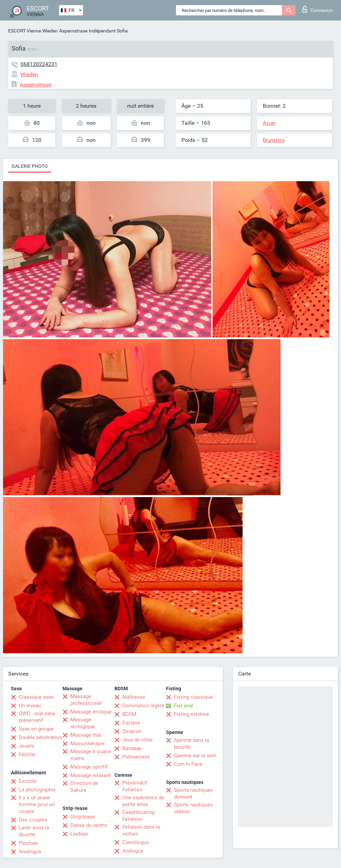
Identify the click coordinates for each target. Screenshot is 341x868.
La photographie (37, 790)
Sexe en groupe (36, 729)
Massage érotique (91, 712)
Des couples (33, 820)
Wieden (50, 31)
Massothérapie (87, 744)
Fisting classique (193, 697)
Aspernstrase (73, 31)
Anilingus (133, 851)
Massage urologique (83, 723)
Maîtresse (134, 697)
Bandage (132, 748)
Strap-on (132, 731)
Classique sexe (36, 697)
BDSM (129, 714)
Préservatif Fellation (135, 786)
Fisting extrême (192, 714)
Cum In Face (188, 764)
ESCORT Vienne (25, 31)
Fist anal (184, 706)
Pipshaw (28, 843)
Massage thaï (86, 735)
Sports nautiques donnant (193, 793)
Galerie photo (30, 166)
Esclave (131, 723)
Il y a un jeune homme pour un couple (37, 804)
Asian (269, 123)
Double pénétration (40, 737)
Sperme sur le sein (195, 756)
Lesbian (79, 834)
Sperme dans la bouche (192, 744)
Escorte (28, 781)
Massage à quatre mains (91, 755)
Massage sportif (89, 767)
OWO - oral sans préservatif (37, 717)
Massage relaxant (91, 775)
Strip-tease (83, 817)
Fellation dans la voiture (141, 830)
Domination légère (143, 706)
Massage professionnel (86, 700)
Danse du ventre (89, 825)
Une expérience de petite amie (143, 801)
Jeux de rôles (138, 740)
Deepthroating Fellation (138, 816)
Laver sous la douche (34, 831)
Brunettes (274, 140)
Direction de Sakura (84, 787)
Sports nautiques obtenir (193, 808)
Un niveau (30, 706)
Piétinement (136, 757)
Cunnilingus (136, 842)
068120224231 (39, 64)
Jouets (27, 746)
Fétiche (27, 755)
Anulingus (30, 852)
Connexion (318, 9)
